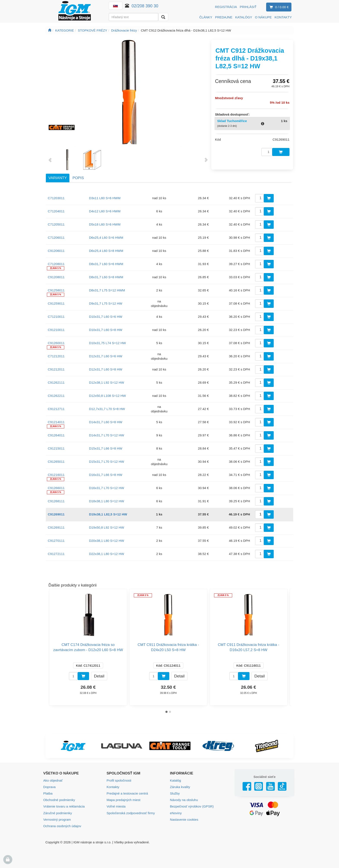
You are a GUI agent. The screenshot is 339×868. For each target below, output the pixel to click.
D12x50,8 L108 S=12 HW (108, 396)
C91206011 (56, 251)
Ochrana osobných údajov (62, 826)
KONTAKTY (283, 17)
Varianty (58, 178)
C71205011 (56, 224)
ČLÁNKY (206, 17)
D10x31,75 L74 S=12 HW (108, 343)
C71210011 (56, 317)
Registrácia (226, 7)
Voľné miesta (116, 806)
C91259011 (56, 303)
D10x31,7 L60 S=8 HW (106, 330)
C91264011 (56, 435)
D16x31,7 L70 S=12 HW (107, 488)
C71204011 (56, 211)
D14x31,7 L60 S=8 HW (106, 422)
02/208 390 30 (145, 6)
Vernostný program (57, 819)
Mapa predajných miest (123, 800)
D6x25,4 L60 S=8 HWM (106, 251)
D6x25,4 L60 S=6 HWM (106, 238)
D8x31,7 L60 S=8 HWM (106, 277)
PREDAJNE (224, 17)
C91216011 (56, 475)
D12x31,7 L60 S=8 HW (106, 369)
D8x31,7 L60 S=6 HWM (106, 264)
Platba (48, 793)
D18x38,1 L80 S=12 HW (107, 501)
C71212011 (56, 356)
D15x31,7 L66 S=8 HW (106, 448)
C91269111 (56, 527)
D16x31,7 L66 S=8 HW (106, 475)
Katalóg (175, 780)
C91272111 (56, 554)
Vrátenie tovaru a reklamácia (64, 806)
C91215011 (56, 448)
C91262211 (56, 396)
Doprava (49, 787)
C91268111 (56, 501)
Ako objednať (53, 780)
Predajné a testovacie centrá (127, 793)
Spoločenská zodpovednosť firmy (131, 813)
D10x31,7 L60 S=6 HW (106, 317)
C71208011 (56, 264)
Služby (175, 793)
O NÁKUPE (263, 17)
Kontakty (113, 787)
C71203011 (56, 198)
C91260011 (56, 343)
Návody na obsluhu (184, 800)
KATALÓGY (244, 17)
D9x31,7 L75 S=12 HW (106, 303)
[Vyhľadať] (163, 17)
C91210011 (56, 330)
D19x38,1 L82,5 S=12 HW (108, 514)
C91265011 (56, 462)
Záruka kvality (180, 787)
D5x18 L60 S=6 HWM (105, 224)
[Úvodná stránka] (50, 30)
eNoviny (176, 813)
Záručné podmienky (58, 813)
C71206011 (56, 238)
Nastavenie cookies (184, 819)
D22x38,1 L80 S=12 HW (107, 554)
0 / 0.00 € (278, 7)
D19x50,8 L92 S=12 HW (107, 527)
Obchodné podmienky (59, 800)
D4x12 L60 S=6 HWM (105, 211)
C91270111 (56, 541)
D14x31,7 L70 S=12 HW (107, 435)
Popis (78, 178)
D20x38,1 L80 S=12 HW (107, 541)
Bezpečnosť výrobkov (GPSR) (192, 806)
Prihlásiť (248, 7)
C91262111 (56, 382)
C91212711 (56, 409)
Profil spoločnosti (119, 780)
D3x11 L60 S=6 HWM (105, 198)
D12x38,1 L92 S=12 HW (107, 382)
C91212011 (56, 369)
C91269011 (56, 514)
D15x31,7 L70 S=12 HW (107, 462)
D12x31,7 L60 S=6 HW (106, 356)
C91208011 (56, 277)
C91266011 (56, 488)
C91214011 (56, 422)
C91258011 (56, 290)
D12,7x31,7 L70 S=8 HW (107, 409)
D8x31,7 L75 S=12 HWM (107, 290)
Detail (99, 676)
